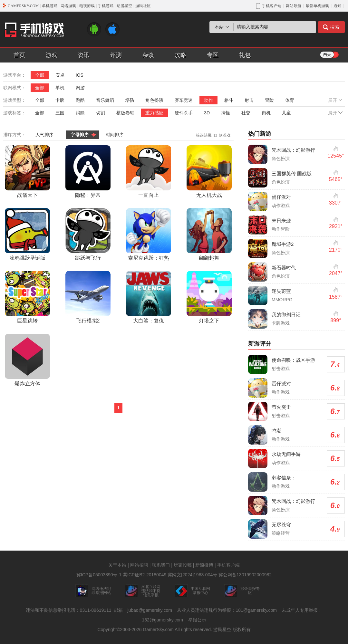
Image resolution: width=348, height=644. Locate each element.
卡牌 (60, 100)
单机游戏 (50, 6)
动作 (208, 100)
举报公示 (197, 620)
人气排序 (44, 135)
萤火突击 (281, 407)
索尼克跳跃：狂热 (149, 234)
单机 (60, 88)
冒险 (269, 100)
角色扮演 (154, 100)
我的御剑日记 (286, 315)
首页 (19, 55)
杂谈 (148, 55)
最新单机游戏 (317, 6)
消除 (80, 113)
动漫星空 (124, 6)
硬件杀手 (184, 113)
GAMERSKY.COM (23, 6)
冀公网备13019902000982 (245, 575)
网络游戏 (68, 6)
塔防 (130, 100)
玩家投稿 (183, 565)
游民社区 (143, 6)
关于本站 (117, 565)
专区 (213, 55)
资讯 (84, 55)
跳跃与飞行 (88, 234)
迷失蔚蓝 (281, 291)
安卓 (60, 75)
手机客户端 (228, 565)
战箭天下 (27, 172)
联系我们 (161, 565)
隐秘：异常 (88, 172)
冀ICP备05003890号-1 (99, 575)
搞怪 (226, 113)
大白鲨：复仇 (149, 297)
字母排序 (80, 135)
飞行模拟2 (88, 297)
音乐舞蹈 (105, 100)
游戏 (52, 55)
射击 (249, 100)
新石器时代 (284, 268)
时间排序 (115, 135)
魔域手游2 (283, 244)
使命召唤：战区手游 (293, 360)
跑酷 (80, 100)
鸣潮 (276, 431)
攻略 (180, 55)
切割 (101, 113)
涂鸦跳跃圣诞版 (27, 234)
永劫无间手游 (286, 454)
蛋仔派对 (281, 197)
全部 (40, 75)
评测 (116, 55)
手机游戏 (106, 6)
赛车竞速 (184, 100)
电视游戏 (87, 6)
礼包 (245, 55)
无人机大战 (209, 172)
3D (207, 113)
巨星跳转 (27, 297)
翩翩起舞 (209, 234)
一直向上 (149, 172)
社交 (246, 113)
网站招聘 (139, 565)
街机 (266, 113)
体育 (290, 100)
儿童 (286, 113)
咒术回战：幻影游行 (293, 150)
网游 (80, 88)
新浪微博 (204, 565)
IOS (80, 75)
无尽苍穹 (281, 525)
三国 (60, 113)
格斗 (229, 100)
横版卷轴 (125, 113)
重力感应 (154, 113)
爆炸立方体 (27, 360)
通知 (337, 6)
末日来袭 (281, 221)
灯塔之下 (209, 297)
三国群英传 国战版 (292, 173)
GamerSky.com (158, 630)
